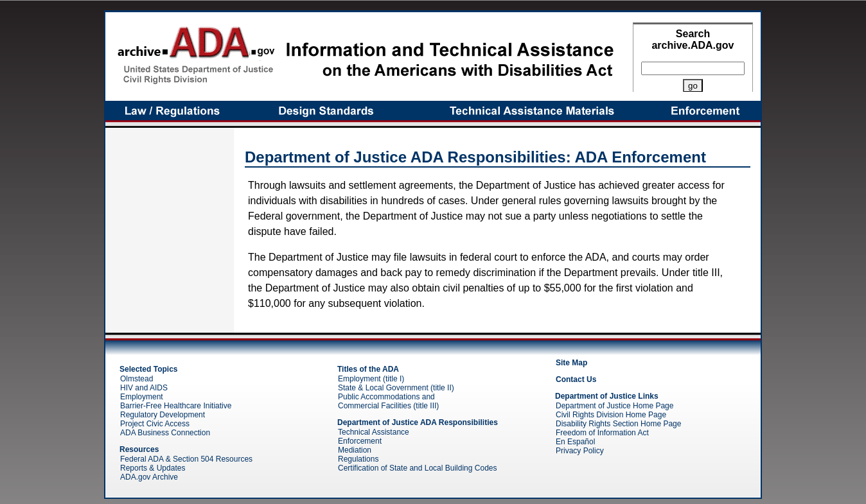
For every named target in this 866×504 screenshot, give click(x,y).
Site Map (571, 363)
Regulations (358, 459)
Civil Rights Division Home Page (611, 415)
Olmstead (137, 379)
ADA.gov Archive (149, 477)
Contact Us (576, 379)
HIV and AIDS (144, 388)
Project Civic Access (155, 424)
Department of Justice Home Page (614, 406)
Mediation (355, 450)
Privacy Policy (580, 451)
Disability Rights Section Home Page (618, 424)
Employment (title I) (371, 379)
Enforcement (360, 441)
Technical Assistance (374, 432)
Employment (142, 397)
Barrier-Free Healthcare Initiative (176, 406)
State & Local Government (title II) (396, 388)
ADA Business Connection (165, 433)
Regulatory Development (163, 415)
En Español (575, 442)
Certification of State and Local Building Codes (417, 468)
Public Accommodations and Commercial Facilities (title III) (388, 401)
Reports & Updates (153, 468)
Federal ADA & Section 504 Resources (186, 459)
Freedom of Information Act (602, 433)
